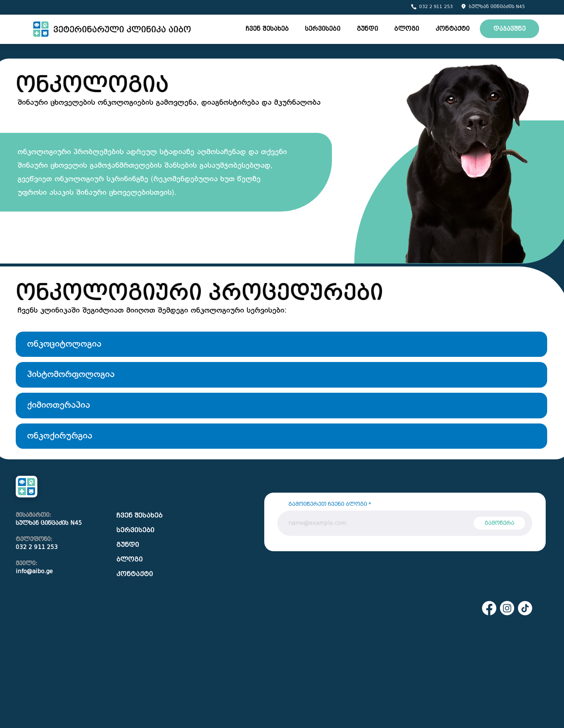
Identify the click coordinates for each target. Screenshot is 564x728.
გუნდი (128, 545)
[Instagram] (507, 608)
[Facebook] (489, 608)
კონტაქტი (135, 574)
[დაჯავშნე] (509, 29)
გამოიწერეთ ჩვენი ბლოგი (328, 504)
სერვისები (135, 530)
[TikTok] (525, 608)
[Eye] (112, 29)
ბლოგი (130, 559)
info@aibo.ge (34, 571)
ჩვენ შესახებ (139, 516)
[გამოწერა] (499, 523)
